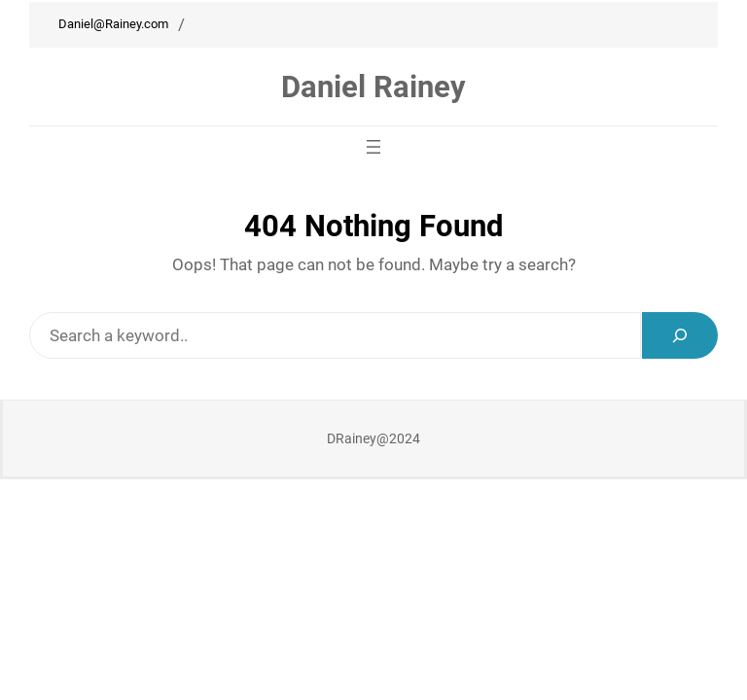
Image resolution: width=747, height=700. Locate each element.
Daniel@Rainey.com (113, 24)
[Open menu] (373, 147)
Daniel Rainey (373, 87)
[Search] (680, 335)
